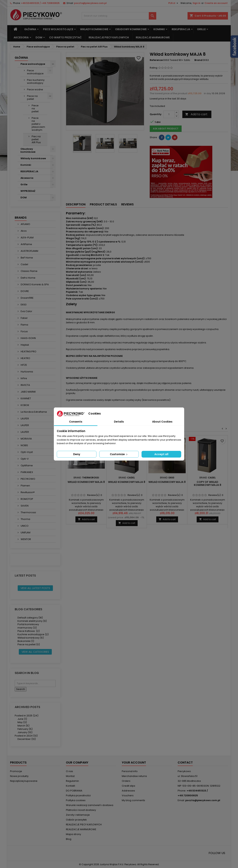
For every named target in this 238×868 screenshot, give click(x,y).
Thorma (25, 519)
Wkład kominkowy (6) (31, 638)
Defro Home (28, 278)
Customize (119, 454)
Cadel (24, 264)
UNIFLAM (25, 533)
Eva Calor (26, 311)
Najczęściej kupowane (24, 781)
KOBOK (25, 405)
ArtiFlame (26, 244)
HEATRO (25, 358)
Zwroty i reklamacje (78, 815)
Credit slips (128, 786)
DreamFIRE (27, 298)
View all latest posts (35, 588)
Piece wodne (35, 89)
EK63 (23, 305)
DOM (39, 37)
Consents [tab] (76, 422)
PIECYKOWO (28, 479)
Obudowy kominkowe (131, 29)
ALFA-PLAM (27, 238)
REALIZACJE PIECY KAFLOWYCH (109, 37)
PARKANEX (27, 472)
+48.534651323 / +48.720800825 (40, 3)
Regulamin (72, 781)
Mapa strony (73, 834)
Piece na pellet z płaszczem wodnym (38, 124)
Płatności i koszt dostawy (81, 810)
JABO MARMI (28, 392)
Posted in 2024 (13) (26, 736)
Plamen (25, 486)
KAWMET (26, 398)
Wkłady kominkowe (94, 29)
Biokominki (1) (26, 641)
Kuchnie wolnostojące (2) (33, 634)
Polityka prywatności (78, 795)
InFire (24, 378)
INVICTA (25, 385)
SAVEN (24, 506)
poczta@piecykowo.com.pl (90, 3)
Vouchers (128, 795)
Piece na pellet (32, 97)
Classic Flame (29, 271)
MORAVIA (26, 439)
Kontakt (70, 786)
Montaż (70, 776)
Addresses (128, 791)
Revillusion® (27, 492)
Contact (185, 763)
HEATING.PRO (28, 352)
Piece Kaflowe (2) (29, 631)
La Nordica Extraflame (34, 412)
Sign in (196, 3)
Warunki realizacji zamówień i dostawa (90, 805)
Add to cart (196, 114)
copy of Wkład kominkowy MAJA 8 (208, 483)
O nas (69, 771)
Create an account (216, 3)
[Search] (119, 16)
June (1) (22, 719)
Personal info (130, 771)
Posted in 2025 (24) (27, 716)
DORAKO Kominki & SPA (34, 284)
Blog (69, 839)
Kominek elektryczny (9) (32, 621)
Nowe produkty (19, 776)
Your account (134, 763)
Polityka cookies (76, 800)
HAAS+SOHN (28, 338)
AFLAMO (25, 224)
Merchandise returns (134, 776)
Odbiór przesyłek (76, 820)
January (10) (25, 732)
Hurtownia (27, 372)
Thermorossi (28, 512)
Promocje (16, 771)
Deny (77, 454)
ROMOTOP (27, 499)
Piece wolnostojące (58, 29)
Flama (24, 325)
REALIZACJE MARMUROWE (153, 37)
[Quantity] (169, 114)
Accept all (161, 454)
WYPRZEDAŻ (28, 191)
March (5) (23, 726)
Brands (21, 218)
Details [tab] (119, 422)
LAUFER (24, 419)
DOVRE (24, 291)
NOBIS (24, 445)
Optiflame (26, 465)
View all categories (35, 652)
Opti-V (24, 459)
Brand (198, 60)
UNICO (24, 526)
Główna (30, 29)
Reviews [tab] (127, 204)
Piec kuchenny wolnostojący (36, 81)
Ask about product (166, 129)
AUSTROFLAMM (29, 251)
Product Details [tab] (103, 204)
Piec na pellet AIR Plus (36, 139)
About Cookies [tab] (162, 422)
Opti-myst (26, 452)
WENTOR (26, 539)
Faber (24, 318)
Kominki (159, 29)
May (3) (22, 722)
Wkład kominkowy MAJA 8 (86, 482)
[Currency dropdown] (174, 3)
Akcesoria (21, 37)
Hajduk (25, 345)
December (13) (27, 739)
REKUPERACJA (181, 29)
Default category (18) (30, 618)
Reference (156, 60)
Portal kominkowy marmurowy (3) (28, 626)
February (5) (25, 729)
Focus (24, 331)
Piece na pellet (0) (29, 644)
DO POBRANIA (74, 791)
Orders (126, 781)
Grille (201, 29)
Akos (23, 231)
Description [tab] (76, 204)
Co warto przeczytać (65, 37)
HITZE (24, 365)
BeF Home (27, 258)
